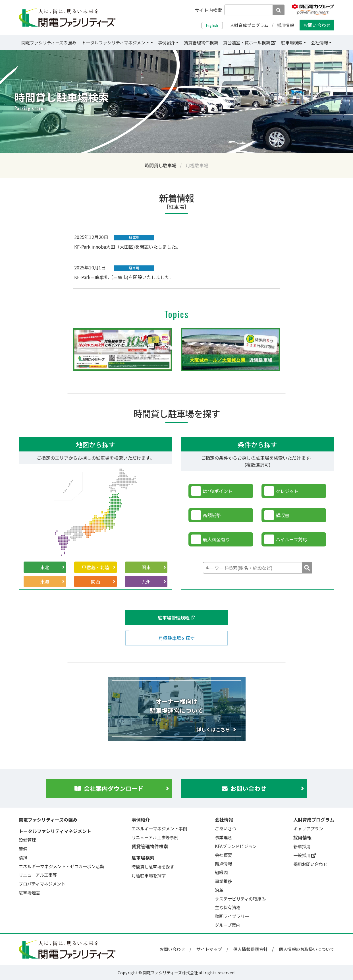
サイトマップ (209, 949)
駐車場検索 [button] (292, 42)
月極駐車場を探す (176, 638)
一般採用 (305, 855)
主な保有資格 (228, 907)
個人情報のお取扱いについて (307, 949)
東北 (52, 567)
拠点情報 (223, 863)
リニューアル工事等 (38, 875)
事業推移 (223, 881)
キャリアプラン (308, 828)
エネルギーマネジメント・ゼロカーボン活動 (61, 866)
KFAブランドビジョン (236, 846)
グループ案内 (228, 925)
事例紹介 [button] (167, 42)
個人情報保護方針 (250, 949)
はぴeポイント (218, 491)
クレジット (287, 491)
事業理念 (223, 837)
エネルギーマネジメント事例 (159, 828)
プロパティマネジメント (42, 884)
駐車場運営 (29, 892)
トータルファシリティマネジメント (55, 831)
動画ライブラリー (232, 916)
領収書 (283, 515)
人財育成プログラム (249, 25)
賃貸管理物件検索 (201, 42)
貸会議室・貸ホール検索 (250, 42)
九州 (154, 581)
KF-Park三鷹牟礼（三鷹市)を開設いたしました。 (124, 277)
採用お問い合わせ (310, 864)
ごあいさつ (226, 828)
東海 (52, 581)
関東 (154, 567)
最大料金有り (216, 539)
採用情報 (285, 25)
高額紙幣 (212, 515)
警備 (23, 849)
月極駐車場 (197, 165)
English (212, 25)
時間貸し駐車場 (161, 165)
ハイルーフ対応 (291, 539)
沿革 (219, 890)
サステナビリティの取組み (240, 899)
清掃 (23, 857)
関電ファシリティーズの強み (49, 42)
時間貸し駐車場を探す (153, 866)
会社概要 (223, 855)
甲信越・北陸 (99, 567)
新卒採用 (302, 846)
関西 (103, 581)
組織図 (221, 872)
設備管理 (27, 840)
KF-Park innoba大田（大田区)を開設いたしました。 (127, 247)
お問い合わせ (317, 25)
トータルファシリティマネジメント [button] (116, 42)
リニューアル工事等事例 (155, 837)
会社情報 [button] (320, 42)
